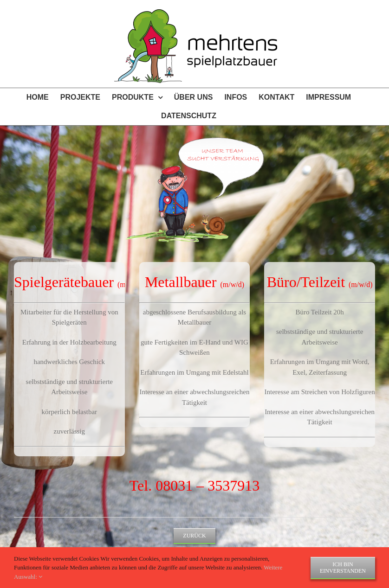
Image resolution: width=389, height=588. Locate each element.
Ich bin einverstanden (343, 568)
